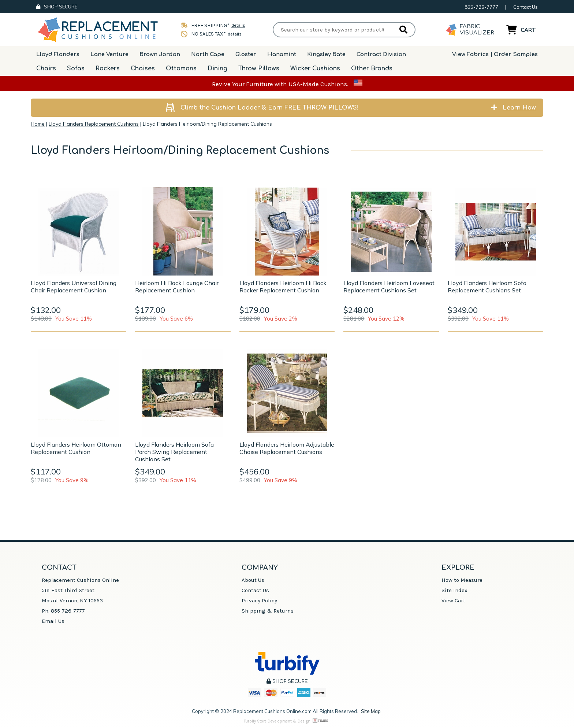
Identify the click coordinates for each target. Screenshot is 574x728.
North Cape (208, 54)
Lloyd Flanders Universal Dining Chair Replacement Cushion (74, 287)
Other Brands (372, 69)
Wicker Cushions (315, 69)
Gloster (246, 54)
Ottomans (181, 69)
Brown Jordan (160, 54)
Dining (217, 69)
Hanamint (282, 54)
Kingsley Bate (326, 54)
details (236, 25)
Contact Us (525, 7)
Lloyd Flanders (58, 54)
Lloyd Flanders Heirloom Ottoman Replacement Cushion (76, 448)
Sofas (76, 69)
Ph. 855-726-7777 (63, 611)
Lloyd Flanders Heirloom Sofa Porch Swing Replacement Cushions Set (174, 452)
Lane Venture (109, 54)
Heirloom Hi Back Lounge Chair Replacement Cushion (177, 287)
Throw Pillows (259, 69)
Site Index (454, 590)
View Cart (453, 600)
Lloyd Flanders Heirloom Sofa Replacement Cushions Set (487, 287)
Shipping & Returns (268, 611)
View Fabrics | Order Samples (495, 54)
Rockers (108, 69)
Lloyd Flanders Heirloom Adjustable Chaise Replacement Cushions (287, 448)
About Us (253, 580)
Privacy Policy (259, 600)
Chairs (46, 69)
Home (38, 124)
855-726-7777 (481, 7)
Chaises (143, 69)
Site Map (371, 711)
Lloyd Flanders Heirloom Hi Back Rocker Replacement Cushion (283, 287)
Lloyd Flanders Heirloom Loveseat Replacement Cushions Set (389, 287)
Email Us (53, 621)
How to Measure (462, 580)
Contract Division (381, 54)
